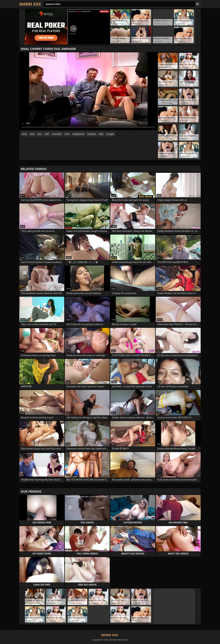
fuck (24, 134)
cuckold (91, 134)
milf (47, 134)
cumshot (57, 134)
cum (67, 134)
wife (101, 134)
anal (32, 134)
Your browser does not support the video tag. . (88, 91)
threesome (78, 134)
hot (40, 134)
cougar (110, 134)
